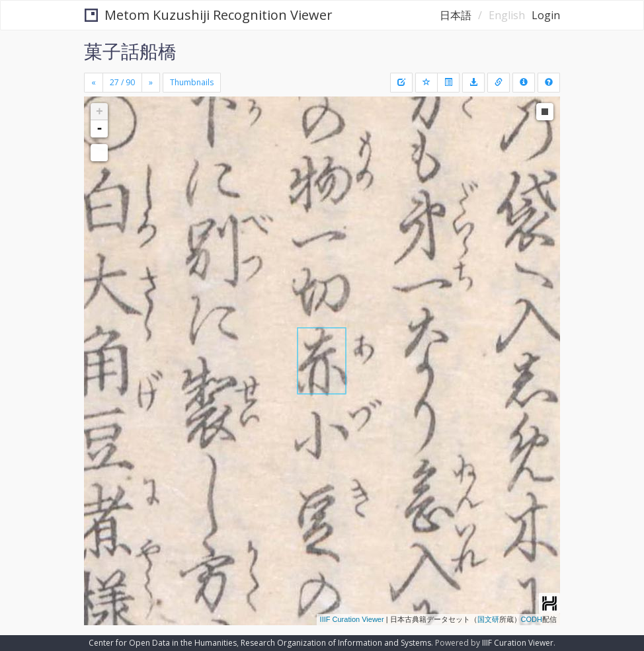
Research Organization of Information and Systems (336, 643)
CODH (532, 619)
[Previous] (94, 83)
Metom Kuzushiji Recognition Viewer (209, 15)
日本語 (456, 15)
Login (546, 15)
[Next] (151, 83)
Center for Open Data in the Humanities (163, 643)
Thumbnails (192, 82)
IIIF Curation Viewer (352, 619)
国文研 (488, 619)
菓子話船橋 (130, 51)
